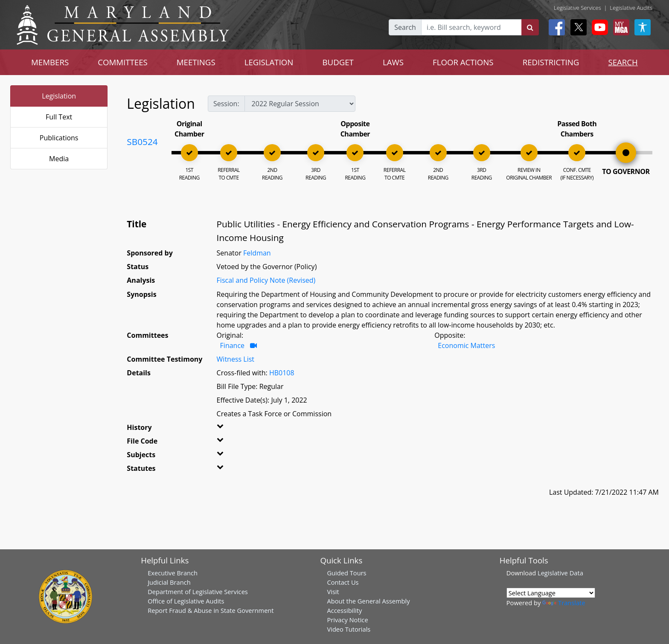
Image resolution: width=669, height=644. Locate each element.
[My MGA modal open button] (620, 27)
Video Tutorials (349, 629)
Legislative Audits (631, 8)
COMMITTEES (123, 62)
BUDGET (338, 62)
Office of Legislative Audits (186, 601)
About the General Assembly (368, 601)
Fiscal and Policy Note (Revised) (266, 280)
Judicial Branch (169, 582)
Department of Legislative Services (198, 592)
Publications (59, 138)
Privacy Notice (347, 620)
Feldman (257, 253)
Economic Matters (466, 345)
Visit (333, 592)
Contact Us (343, 582)
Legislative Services (577, 8)
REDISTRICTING (551, 62)
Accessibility (344, 610)
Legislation (59, 96)
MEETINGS (196, 62)
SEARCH (623, 62)
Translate (564, 603)
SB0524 (142, 142)
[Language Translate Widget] (551, 593)
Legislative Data (560, 573)
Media (59, 159)
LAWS (393, 62)
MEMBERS (50, 62)
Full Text (59, 117)
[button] (233, 429)
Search (405, 27)
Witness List (236, 359)
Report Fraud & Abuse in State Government (211, 610)
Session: (226, 104)
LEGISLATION (269, 62)
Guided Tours (346, 573)
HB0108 (282, 373)
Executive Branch (173, 573)
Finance (232, 345)
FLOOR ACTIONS (463, 62)
